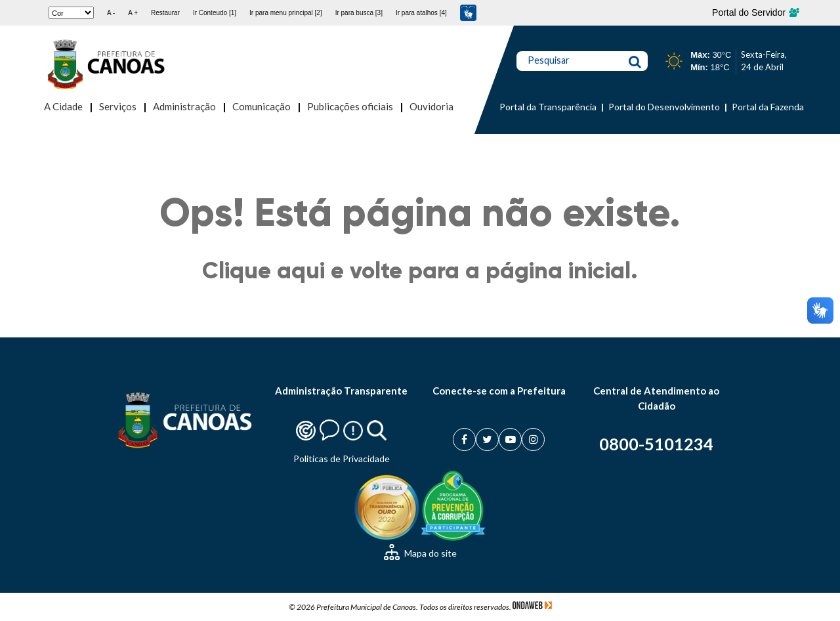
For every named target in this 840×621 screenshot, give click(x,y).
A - (111, 13)
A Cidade (63, 106)
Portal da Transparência (548, 107)
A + (133, 13)
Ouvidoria (431, 106)
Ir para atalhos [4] (421, 13)
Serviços (118, 106)
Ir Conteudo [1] (215, 13)
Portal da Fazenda (768, 107)
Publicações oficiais (350, 106)
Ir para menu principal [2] (286, 13)
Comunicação (262, 106)
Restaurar (165, 13)
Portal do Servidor (755, 12)
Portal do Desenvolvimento (664, 107)
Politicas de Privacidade (342, 459)
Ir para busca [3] (359, 13)
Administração (184, 106)
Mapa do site (420, 553)
